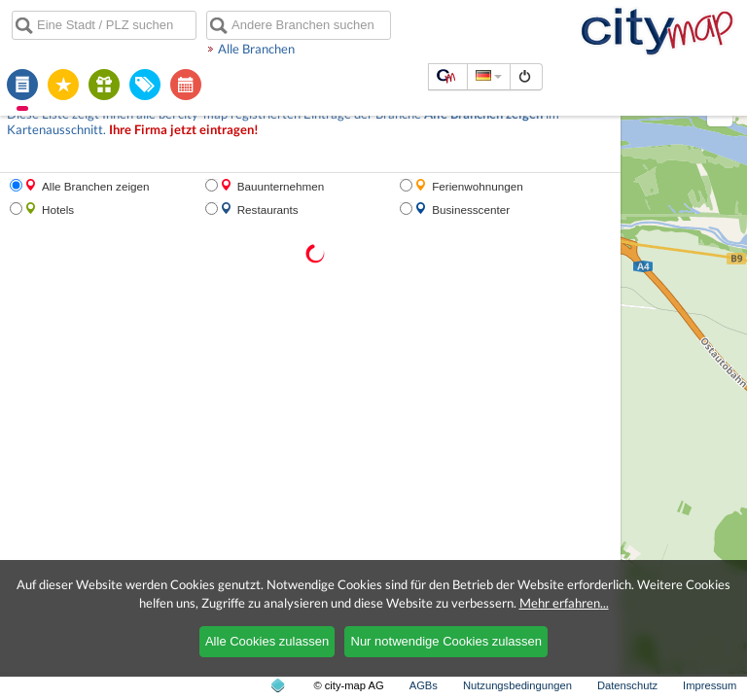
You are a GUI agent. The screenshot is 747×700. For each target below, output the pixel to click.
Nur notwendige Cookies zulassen (447, 641)
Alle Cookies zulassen (267, 641)
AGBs (424, 685)
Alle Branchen (256, 49)
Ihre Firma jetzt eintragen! (184, 130)
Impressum (710, 685)
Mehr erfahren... (564, 603)
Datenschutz (627, 685)
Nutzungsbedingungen (517, 685)
